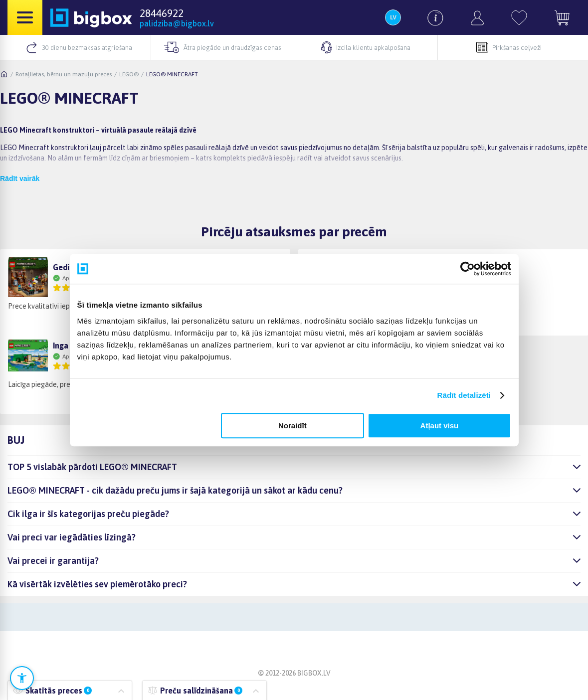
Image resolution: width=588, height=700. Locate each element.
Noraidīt (293, 426)
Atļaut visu (440, 426)
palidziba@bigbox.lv (177, 23)
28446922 (162, 13)
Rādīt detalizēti (464, 395)
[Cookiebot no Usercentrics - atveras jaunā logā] (468, 269)
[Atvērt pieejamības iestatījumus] (22, 678)
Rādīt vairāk (20, 178)
